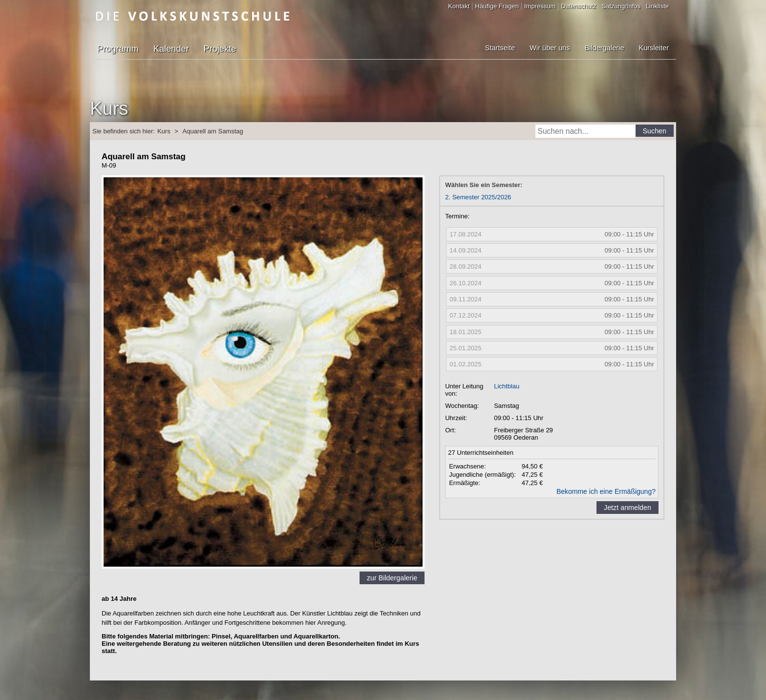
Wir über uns (550, 48)
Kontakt (459, 6)
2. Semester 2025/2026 (478, 197)
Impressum (540, 6)
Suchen (655, 131)
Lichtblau (507, 386)
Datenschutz (578, 6)
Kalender (171, 49)
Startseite (500, 48)
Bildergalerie (605, 48)
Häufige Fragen (497, 6)
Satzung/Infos (621, 6)
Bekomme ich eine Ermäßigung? (606, 491)
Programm (118, 49)
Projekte (220, 49)
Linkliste (657, 6)
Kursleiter (654, 48)
